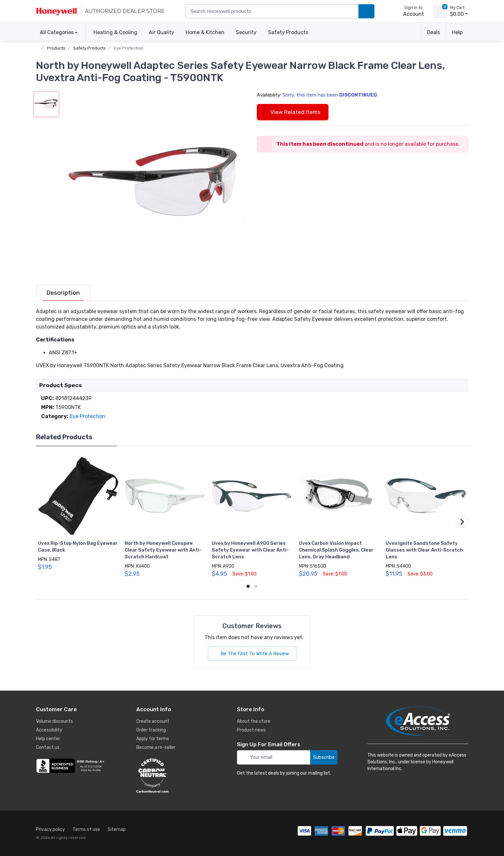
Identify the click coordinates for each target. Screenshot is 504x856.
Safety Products (288, 32)
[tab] (63, 293)
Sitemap (117, 829)
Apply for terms (153, 739)
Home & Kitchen (205, 32)
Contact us (48, 747)
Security (246, 32)
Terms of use (86, 829)
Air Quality (162, 32)
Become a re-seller (156, 747)
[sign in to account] (409, 11)
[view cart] (440, 11)
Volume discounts (54, 721)
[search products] (366, 11)
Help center (48, 739)
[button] (153, 182)
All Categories (55, 32)
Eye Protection (129, 48)
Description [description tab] (63, 293)
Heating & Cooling (115, 32)
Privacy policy (50, 829)
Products (56, 48)
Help (457, 32)
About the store (254, 721)
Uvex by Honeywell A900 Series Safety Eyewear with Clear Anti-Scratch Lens (250, 550)
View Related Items (293, 112)
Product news (251, 730)
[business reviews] (71, 766)
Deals (433, 32)
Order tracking (151, 730)
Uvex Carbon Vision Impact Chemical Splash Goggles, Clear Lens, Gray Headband (336, 550)
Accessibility (49, 730)
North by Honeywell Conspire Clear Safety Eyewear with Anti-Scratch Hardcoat (163, 550)
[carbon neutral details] (172, 776)
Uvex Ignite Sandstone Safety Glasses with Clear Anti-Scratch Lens (424, 550)
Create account (153, 721)
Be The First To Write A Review (252, 654)
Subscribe (324, 757)
